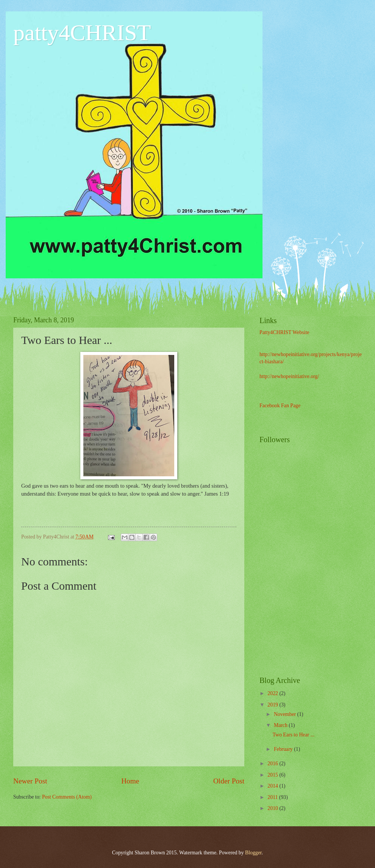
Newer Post (30, 781)
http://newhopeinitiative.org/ (289, 376)
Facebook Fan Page (280, 406)
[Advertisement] (339, 549)
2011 (273, 797)
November (286, 714)
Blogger (253, 853)
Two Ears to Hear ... (293, 735)
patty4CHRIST (82, 33)
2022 (273, 693)
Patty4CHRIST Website (284, 332)
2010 (273, 808)
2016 (273, 764)
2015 (273, 775)
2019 (273, 705)
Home (130, 781)
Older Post (229, 781)
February (284, 749)
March (281, 725)
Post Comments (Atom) (67, 797)
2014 (273, 786)
